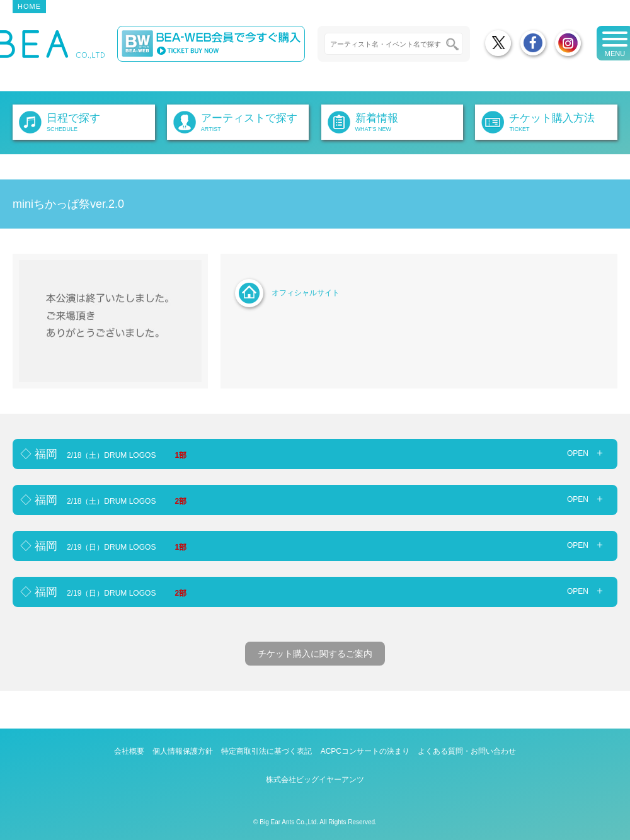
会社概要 (129, 751)
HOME (29, 6)
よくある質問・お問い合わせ (467, 751)
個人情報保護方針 (183, 751)
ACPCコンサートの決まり (365, 751)
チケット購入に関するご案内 (315, 654)
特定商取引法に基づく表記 (266, 751)
